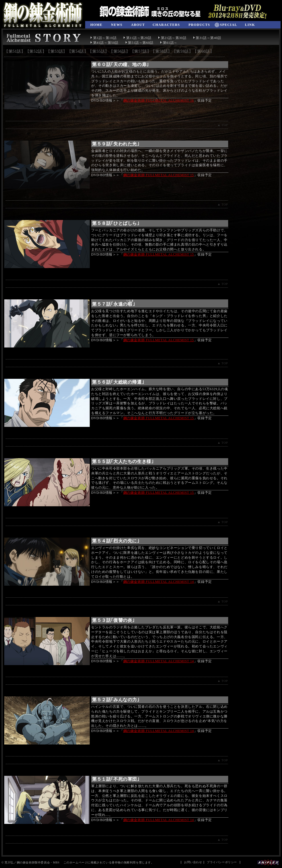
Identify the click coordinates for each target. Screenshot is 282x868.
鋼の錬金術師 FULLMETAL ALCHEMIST (43, 15)
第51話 (15, 51)
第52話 (36, 51)
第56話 (120, 51)
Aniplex (268, 862)
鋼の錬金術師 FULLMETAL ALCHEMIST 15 (159, 175)
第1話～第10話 (103, 38)
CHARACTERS (166, 25)
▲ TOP (223, 125)
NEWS (117, 25)
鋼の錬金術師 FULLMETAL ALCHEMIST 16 (159, 100)
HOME (96, 25)
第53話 (57, 51)
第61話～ (169, 43)
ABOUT (138, 25)
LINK (250, 25)
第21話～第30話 (172, 38)
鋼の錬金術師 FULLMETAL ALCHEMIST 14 (159, 582)
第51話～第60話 (139, 43)
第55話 (99, 51)
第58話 (162, 51)
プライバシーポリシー (222, 862)
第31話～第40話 (207, 38)
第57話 (140, 51)
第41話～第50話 (104, 43)
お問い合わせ (193, 862)
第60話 (203, 51)
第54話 (77, 51)
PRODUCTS (199, 25)
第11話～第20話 (137, 38)
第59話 (182, 51)
